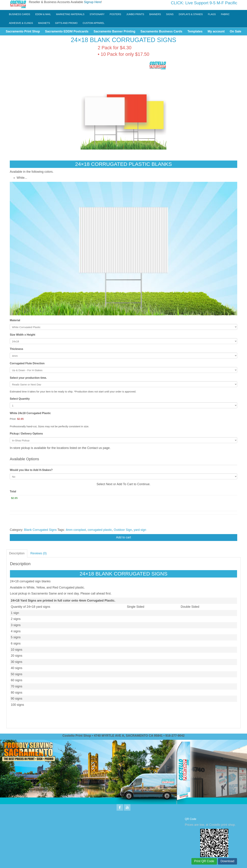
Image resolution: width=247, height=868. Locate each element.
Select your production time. (28, 378)
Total (13, 491)
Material (15, 320)
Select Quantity (20, 399)
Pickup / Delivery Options (26, 434)
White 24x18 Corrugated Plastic (30, 413)
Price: (13, 419)
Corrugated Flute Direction (27, 363)
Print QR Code (204, 861)
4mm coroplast (76, 530)
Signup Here (92, 2)
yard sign (140, 530)
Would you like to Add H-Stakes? (31, 470)
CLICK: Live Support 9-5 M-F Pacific (204, 3)
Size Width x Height (22, 335)
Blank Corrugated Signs (40, 530)
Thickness (16, 349)
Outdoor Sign (123, 530)
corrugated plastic (100, 530)
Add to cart (123, 537)
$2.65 (20, 419)
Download (227, 861)
